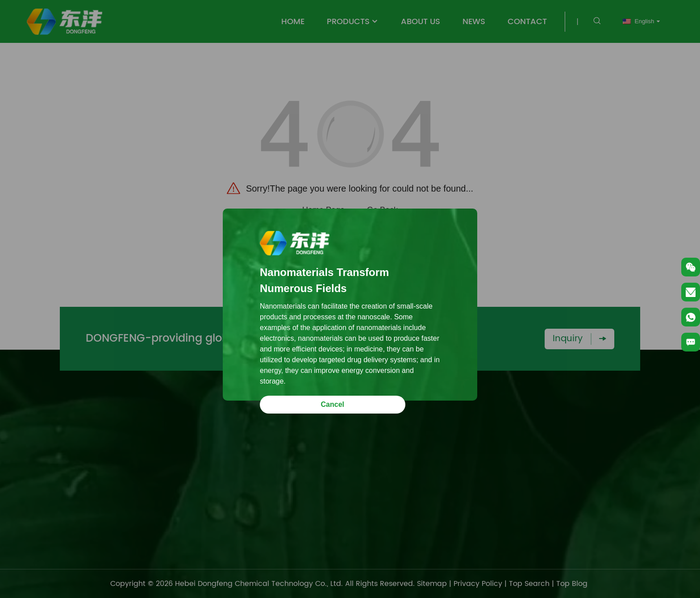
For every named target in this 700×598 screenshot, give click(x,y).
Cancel (333, 404)
